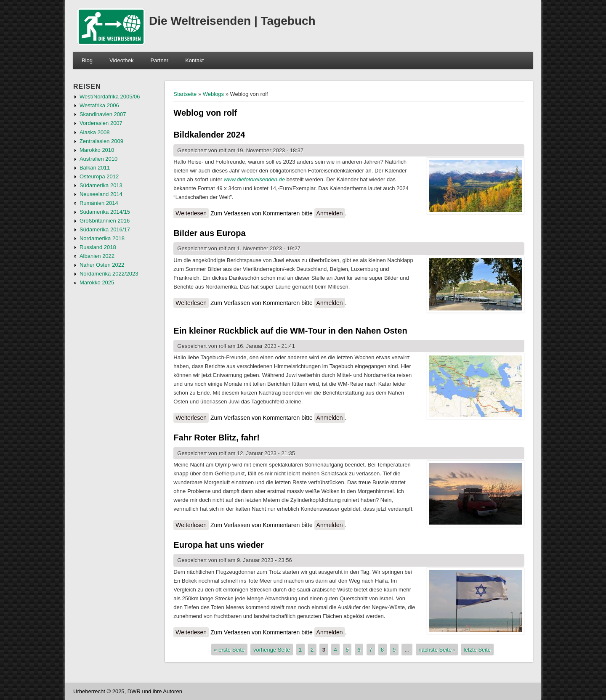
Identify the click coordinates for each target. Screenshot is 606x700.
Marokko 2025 (97, 282)
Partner (160, 60)
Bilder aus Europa (209, 233)
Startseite (185, 94)
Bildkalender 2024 (209, 135)
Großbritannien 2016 (105, 221)
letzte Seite (477, 650)
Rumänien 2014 (99, 203)
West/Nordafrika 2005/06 (110, 97)
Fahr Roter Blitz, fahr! (216, 437)
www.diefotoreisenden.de (254, 179)
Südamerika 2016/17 (105, 229)
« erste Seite (229, 650)
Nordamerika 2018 (102, 238)
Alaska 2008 (95, 132)
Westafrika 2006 (99, 105)
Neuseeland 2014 (101, 194)
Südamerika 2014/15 (105, 212)
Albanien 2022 (97, 256)
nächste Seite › (437, 650)
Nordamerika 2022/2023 (109, 274)
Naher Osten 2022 (102, 265)
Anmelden (330, 213)
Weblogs (213, 94)
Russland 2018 (98, 247)
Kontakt (194, 60)
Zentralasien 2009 (101, 141)
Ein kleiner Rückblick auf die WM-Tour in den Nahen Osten (290, 331)
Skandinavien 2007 (103, 114)
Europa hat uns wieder (218, 545)
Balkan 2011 (95, 168)
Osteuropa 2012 (99, 176)
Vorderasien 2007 (101, 123)
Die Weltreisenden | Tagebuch (232, 21)
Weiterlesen (192, 213)
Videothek (122, 60)
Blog (87, 60)
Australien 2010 (98, 159)
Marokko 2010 (97, 150)
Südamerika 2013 (101, 185)
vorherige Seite (272, 650)
